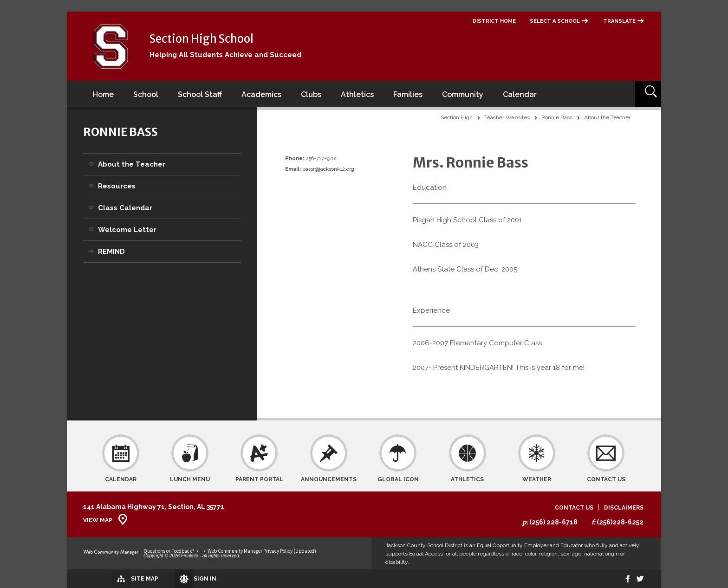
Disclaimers (624, 508)
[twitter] (639, 579)
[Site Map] (110, 578)
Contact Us (574, 508)
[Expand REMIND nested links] (91, 246)
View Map (98, 520)
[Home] (103, 94)
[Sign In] (173, 579)
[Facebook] (623, 579)
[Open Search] (648, 94)
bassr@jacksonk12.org (328, 169)
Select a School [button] (555, 21)
